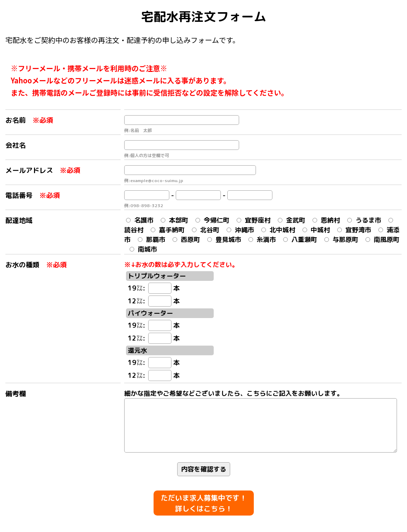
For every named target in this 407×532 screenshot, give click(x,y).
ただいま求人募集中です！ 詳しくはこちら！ (204, 503)
